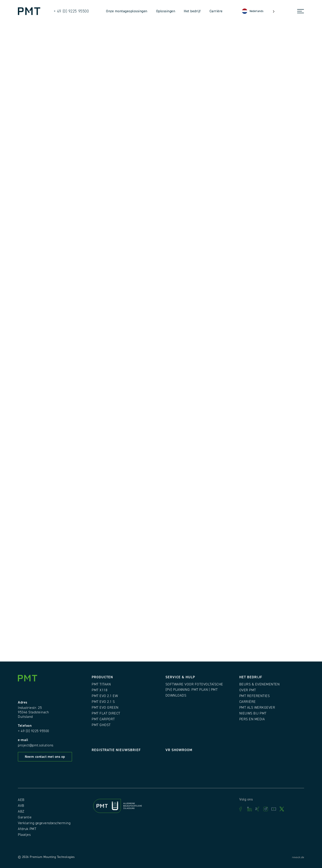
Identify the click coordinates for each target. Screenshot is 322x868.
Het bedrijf (192, 11)
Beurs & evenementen (260, 684)
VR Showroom (179, 750)
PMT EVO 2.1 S (103, 702)
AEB (21, 800)
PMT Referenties (255, 696)
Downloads (176, 695)
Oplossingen (166, 11)
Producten (102, 677)
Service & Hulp (180, 677)
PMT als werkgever (257, 708)
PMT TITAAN (101, 684)
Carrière (216, 11)
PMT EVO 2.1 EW (105, 696)
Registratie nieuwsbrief (116, 750)
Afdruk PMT (27, 829)
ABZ (21, 811)
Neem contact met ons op (45, 757)
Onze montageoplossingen (127, 11)
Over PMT (248, 690)
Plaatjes (24, 835)
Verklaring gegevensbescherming (44, 823)
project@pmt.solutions (36, 745)
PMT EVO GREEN (105, 708)
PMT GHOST (101, 725)
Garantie (25, 817)
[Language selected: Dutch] (258, 11)
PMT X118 (100, 690)
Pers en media (252, 719)
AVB (21, 806)
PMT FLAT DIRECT (106, 713)
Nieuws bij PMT (253, 713)
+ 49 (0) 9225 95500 (34, 731)
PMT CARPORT (103, 719)
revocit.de (298, 857)
